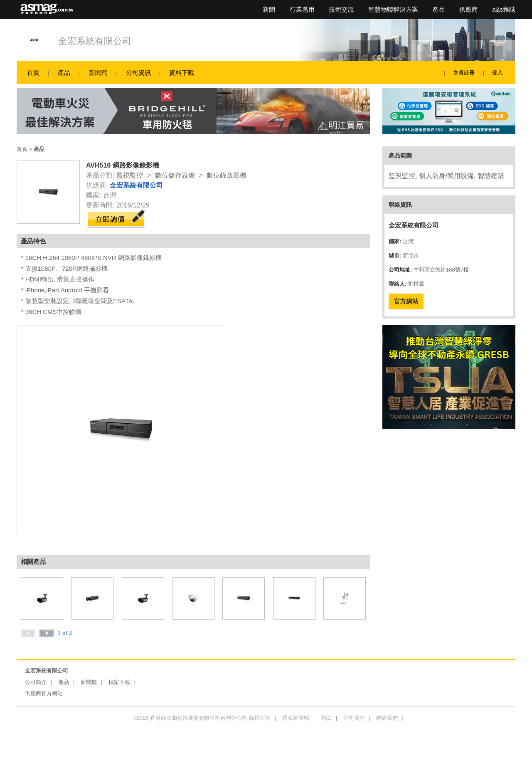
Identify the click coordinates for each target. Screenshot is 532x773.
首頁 (33, 73)
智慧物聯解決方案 (393, 9)
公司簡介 (36, 682)
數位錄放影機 (227, 175)
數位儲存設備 (175, 175)
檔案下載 (119, 682)
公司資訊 (138, 73)
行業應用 (302, 9)
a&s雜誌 (504, 9)
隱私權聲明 (296, 718)
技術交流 (341, 9)
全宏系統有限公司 (95, 41)
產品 (438, 9)
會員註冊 (464, 73)
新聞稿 (98, 73)
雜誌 (326, 718)
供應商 (469, 9)
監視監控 (130, 175)
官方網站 (406, 301)
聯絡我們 (387, 718)
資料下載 (182, 73)
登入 (498, 73)
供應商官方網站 (44, 693)
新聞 (269, 9)
